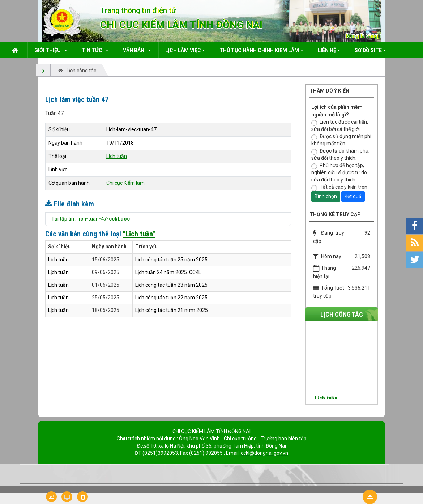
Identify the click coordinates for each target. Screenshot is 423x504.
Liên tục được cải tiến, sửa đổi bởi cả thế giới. (340, 125)
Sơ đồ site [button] (368, 50)
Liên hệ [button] (327, 50)
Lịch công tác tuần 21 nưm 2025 (172, 310)
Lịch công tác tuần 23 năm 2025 (171, 285)
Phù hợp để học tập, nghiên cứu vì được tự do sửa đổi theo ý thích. (339, 172)
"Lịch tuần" (139, 234)
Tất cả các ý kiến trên (339, 187)
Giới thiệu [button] (49, 50)
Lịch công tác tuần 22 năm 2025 (171, 298)
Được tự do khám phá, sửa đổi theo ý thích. (340, 154)
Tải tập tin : (91, 219)
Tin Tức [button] (93, 50)
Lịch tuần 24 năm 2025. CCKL (168, 272)
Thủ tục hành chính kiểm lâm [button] (259, 50)
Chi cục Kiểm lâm (125, 183)
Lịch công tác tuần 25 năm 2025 (171, 260)
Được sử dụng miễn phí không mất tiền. (341, 140)
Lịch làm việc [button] (183, 50)
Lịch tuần (117, 156)
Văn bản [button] (135, 50)
